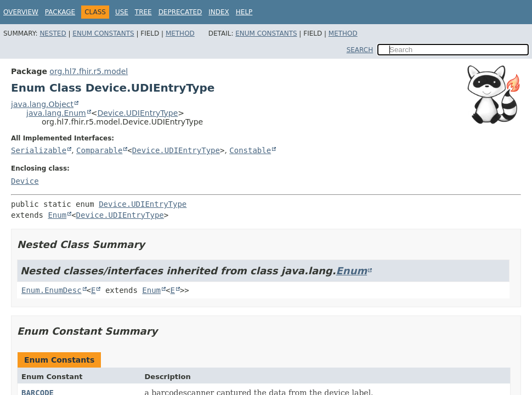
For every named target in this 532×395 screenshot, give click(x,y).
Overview (21, 12)
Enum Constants (103, 33)
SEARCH (360, 50)
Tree (143, 12)
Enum (57, 215)
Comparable (99, 150)
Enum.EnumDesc (52, 290)
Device (25, 181)
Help (244, 12)
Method (180, 33)
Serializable (39, 150)
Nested (53, 33)
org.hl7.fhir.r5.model (89, 71)
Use (122, 12)
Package (60, 12)
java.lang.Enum (56, 113)
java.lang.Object (42, 104)
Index (219, 12)
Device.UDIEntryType (137, 113)
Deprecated (180, 12)
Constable (250, 150)
